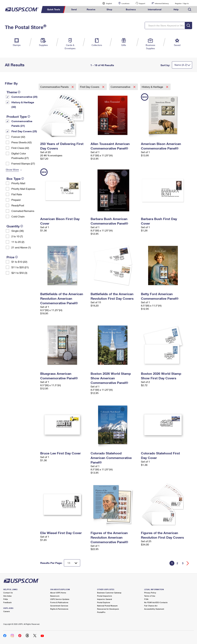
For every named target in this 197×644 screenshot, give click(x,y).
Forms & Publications (59, 602)
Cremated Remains (23, 211)
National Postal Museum (107, 606)
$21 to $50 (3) (19, 273)
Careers (7, 611)
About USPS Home (58, 593)
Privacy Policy (150, 593)
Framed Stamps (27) (23, 163)
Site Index (7, 596)
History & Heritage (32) (23, 104)
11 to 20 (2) (18, 242)
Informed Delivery (162, 3)
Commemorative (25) (24, 97)
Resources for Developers (108, 609)
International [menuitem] (155, 9)
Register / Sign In (182, 3)
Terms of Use (150, 596)
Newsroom (55, 596)
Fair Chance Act (151, 606)
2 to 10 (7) (17, 236)
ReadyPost (18, 205)
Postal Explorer (104, 602)
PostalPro (101, 612)
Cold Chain (18, 216)
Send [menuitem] (74, 9)
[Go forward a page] (188, 563)
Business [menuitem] (131, 9)
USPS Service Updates (60, 599)
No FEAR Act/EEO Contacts (156, 602)
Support (142, 3)
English (106, 3)
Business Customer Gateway (109, 593)
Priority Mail (18, 183)
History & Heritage (153, 87)
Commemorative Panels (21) (22, 123)
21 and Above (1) (21, 247)
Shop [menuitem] (109, 9)
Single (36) (18, 231)
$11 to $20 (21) (20, 267)
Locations (125, 3)
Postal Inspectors (105, 596)
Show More (12, 169)
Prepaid (16, 200)
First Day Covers (90, 87)
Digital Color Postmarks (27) (20, 156)
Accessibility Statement (154, 609)
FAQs (6, 599)
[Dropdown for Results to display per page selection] (72, 563)
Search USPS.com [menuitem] (190, 10)
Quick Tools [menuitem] (54, 9)
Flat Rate (17, 194)
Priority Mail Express (23, 189)
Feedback (7, 602)
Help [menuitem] (176, 9)
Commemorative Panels (55, 87)
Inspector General (105, 599)
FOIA (146, 599)
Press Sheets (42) (22, 142)
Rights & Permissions (59, 609)
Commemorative (121, 87)
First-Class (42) (20, 148)
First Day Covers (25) (24, 131)
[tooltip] (19, 92)
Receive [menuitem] (91, 9)
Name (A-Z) (181, 65)
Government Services (59, 606)
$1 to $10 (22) (19, 262)
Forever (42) (18, 137)
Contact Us (8, 593)
